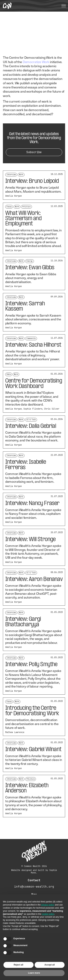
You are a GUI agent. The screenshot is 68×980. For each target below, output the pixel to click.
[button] (64, 6)
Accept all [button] (50, 965)
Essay (9, 207)
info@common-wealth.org (34, 887)
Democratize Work (36, 62)
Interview (11, 175)
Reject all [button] (18, 965)
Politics (26, 207)
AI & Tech (31, 420)
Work (21, 175)
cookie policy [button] (48, 914)
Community (31, 338)
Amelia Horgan (14, 196)
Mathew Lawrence (15, 732)
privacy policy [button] (48, 905)
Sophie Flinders (33, 409)
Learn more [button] (34, 973)
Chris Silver (52, 409)
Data (9, 374)
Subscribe (34, 152)
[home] (7, 6)
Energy (30, 261)
